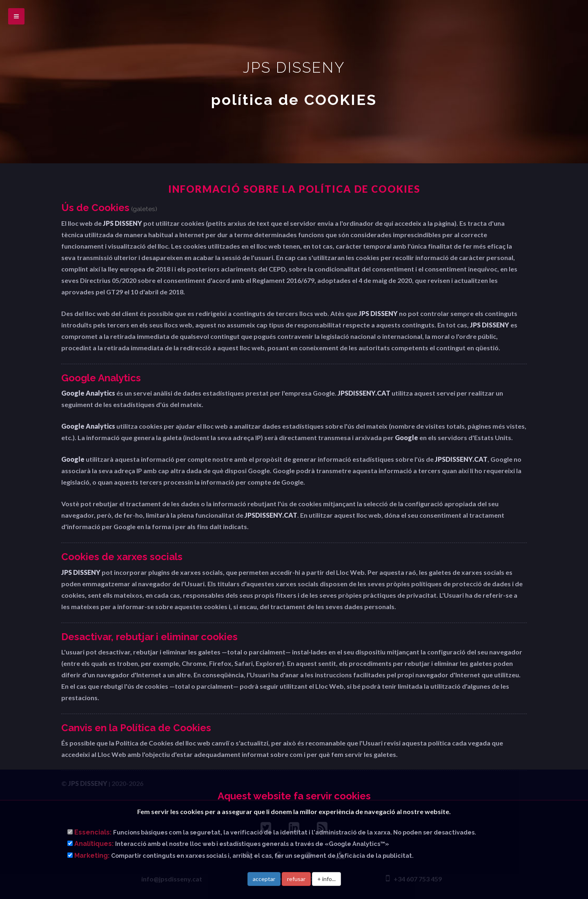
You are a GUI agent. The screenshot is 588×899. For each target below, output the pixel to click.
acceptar (264, 879)
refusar (296, 879)
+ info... (326, 879)
